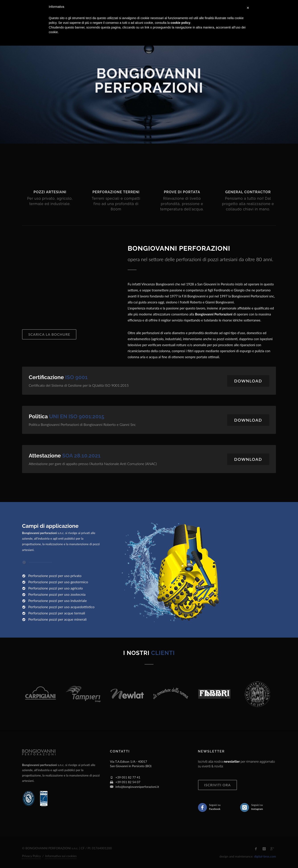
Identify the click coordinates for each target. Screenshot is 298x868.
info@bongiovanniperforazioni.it (137, 787)
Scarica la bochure (49, 334)
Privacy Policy (31, 856)
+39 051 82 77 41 (128, 777)
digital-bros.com (265, 856)
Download (248, 381)
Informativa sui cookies (61, 856)
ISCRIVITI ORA (218, 785)
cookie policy (181, 23)
